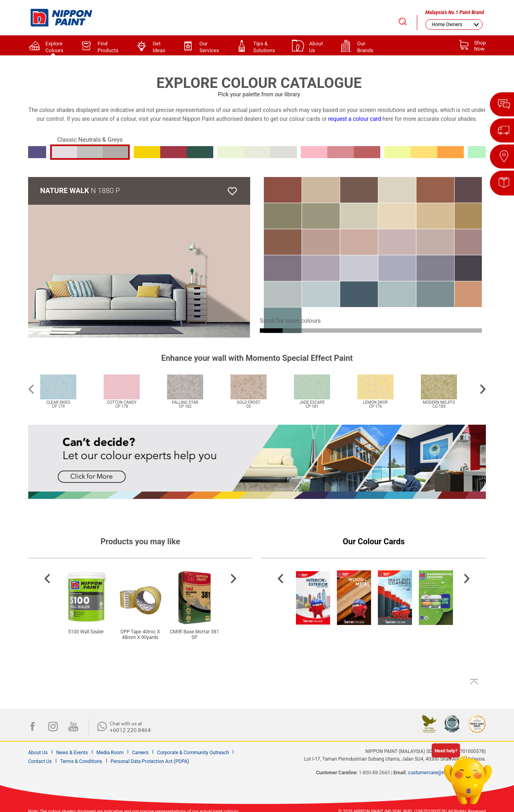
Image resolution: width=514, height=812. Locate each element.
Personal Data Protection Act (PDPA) (150, 761)
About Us (38, 753)
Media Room (110, 753)
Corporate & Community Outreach (193, 753)
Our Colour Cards (374, 541)
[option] (68, 387)
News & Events (72, 753)
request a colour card (355, 119)
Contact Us (40, 761)
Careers (140, 753)
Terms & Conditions (81, 761)
